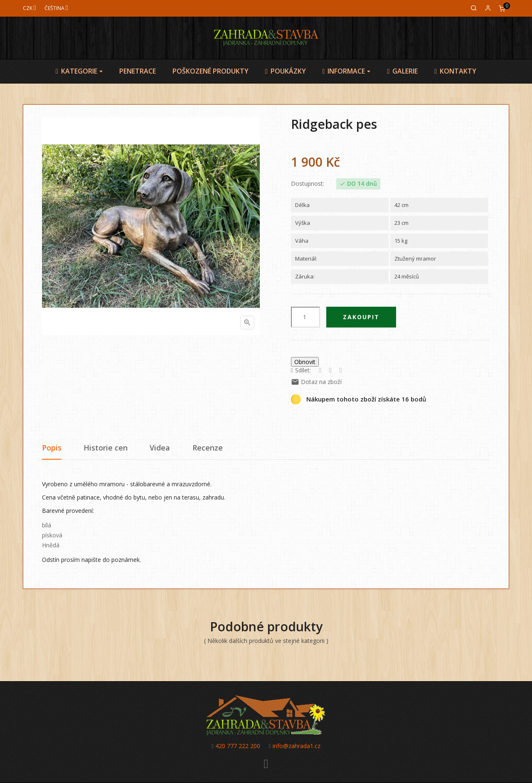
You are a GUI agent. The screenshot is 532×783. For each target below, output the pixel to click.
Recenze (208, 448)
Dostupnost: (308, 184)
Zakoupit (361, 317)
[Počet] (305, 317)
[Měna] (30, 8)
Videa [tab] (160, 448)
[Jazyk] (56, 8)
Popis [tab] (52, 448)
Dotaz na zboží (316, 382)
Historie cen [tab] (106, 448)
